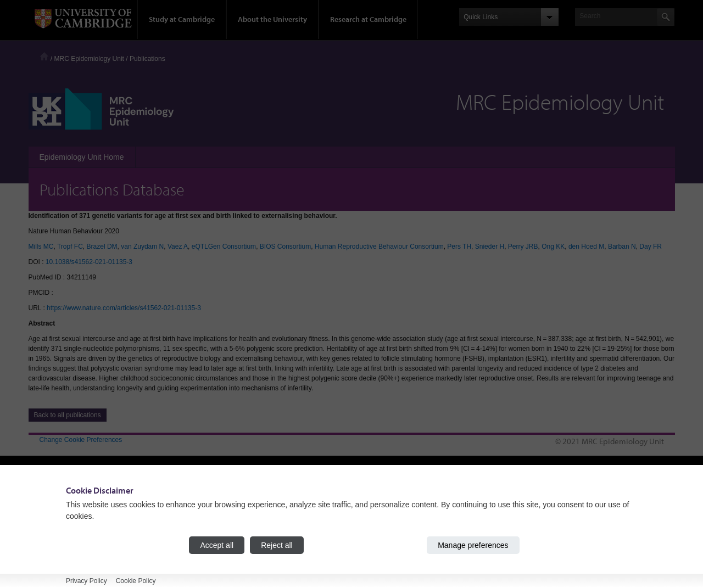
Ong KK (553, 247)
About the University (272, 19)
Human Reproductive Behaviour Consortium (379, 247)
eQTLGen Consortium (224, 247)
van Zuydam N (142, 247)
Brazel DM (102, 247)
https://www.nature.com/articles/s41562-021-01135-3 (124, 308)
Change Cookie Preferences (81, 440)
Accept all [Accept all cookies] (217, 545)
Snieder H (490, 247)
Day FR (651, 247)
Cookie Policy (136, 581)
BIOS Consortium (285, 247)
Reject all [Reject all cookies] (277, 545)
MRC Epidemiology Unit (89, 59)
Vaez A (178, 247)
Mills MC (41, 247)
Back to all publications (68, 415)
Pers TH (459, 247)
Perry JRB (523, 247)
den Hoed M (586, 247)
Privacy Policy (87, 581)
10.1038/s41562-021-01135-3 (89, 262)
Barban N (622, 247)
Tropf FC (70, 247)
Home (44, 56)
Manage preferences (473, 545)
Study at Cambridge (182, 19)
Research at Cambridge (368, 19)
